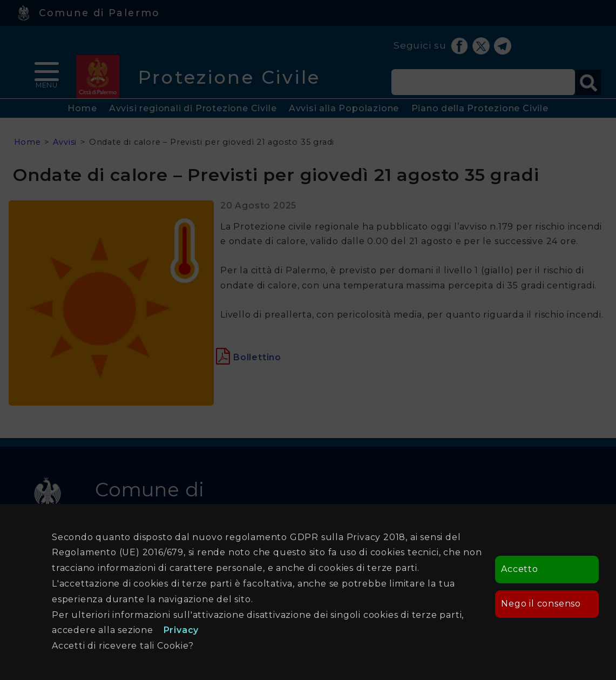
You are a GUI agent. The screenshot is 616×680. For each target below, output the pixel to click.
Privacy (181, 630)
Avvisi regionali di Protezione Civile (193, 108)
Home (82, 108)
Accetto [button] (520, 569)
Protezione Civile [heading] (229, 77)
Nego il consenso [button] (541, 604)
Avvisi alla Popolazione (344, 108)
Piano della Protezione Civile (480, 108)
